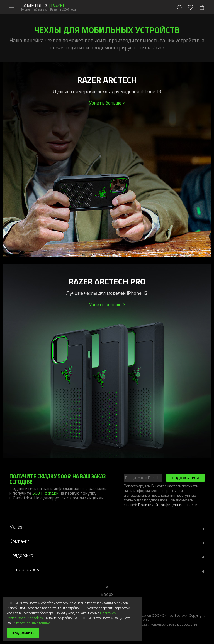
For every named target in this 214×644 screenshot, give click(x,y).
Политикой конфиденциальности (168, 505)
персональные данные (33, 623)
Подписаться (185, 478)
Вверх (107, 594)
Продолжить (23, 633)
